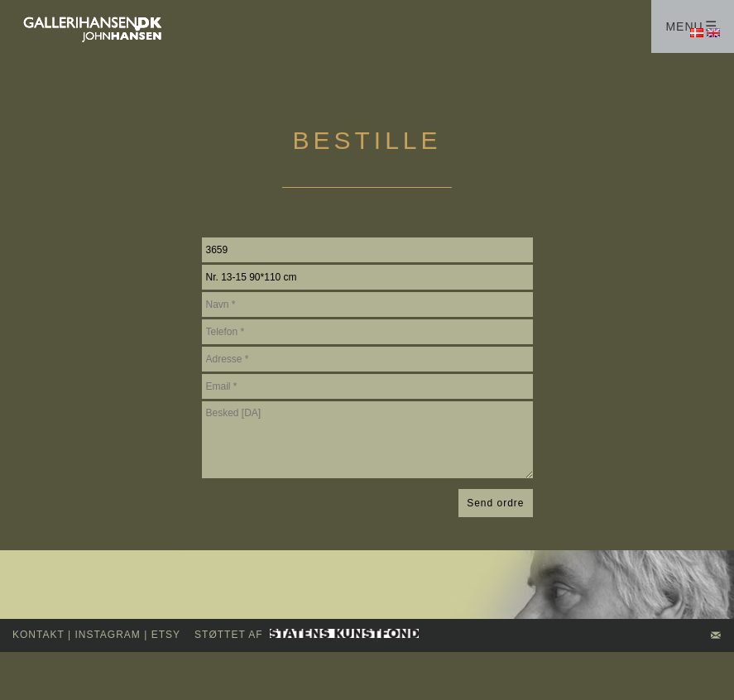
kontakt (38, 635)
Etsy (166, 635)
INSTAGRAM (107, 635)
